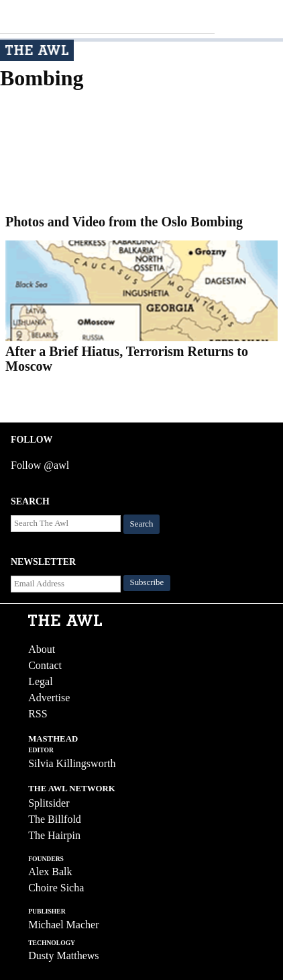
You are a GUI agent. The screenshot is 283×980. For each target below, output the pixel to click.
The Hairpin (54, 835)
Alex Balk (50, 872)
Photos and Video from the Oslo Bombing (124, 222)
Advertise (49, 698)
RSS (38, 714)
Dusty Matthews (63, 955)
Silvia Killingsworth (72, 763)
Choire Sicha (56, 888)
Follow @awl (40, 465)
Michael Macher (63, 925)
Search (142, 524)
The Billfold (55, 819)
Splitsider (49, 803)
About (42, 649)
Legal (40, 681)
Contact (45, 665)
